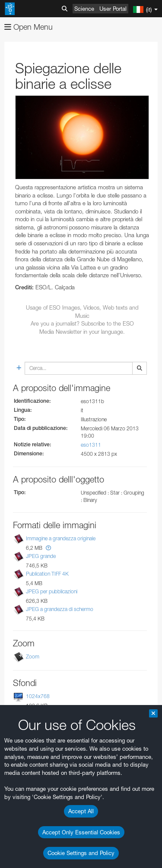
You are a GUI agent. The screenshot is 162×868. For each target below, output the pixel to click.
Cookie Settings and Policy (81, 853)
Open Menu (29, 27)
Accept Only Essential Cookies (81, 832)
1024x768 (38, 696)
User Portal (113, 9)
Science (84, 9)
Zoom (33, 656)
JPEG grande (41, 556)
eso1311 (91, 445)
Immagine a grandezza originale (61, 538)
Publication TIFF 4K (47, 574)
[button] (48, 548)
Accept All (81, 811)
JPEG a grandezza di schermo (60, 609)
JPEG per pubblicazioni (52, 591)
